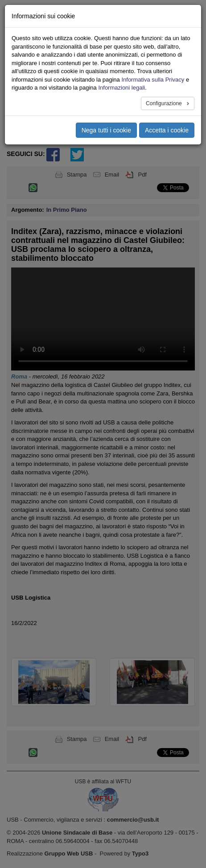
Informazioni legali (122, 88)
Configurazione (165, 103)
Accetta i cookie (167, 130)
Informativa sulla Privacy (153, 80)
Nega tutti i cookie (106, 130)
